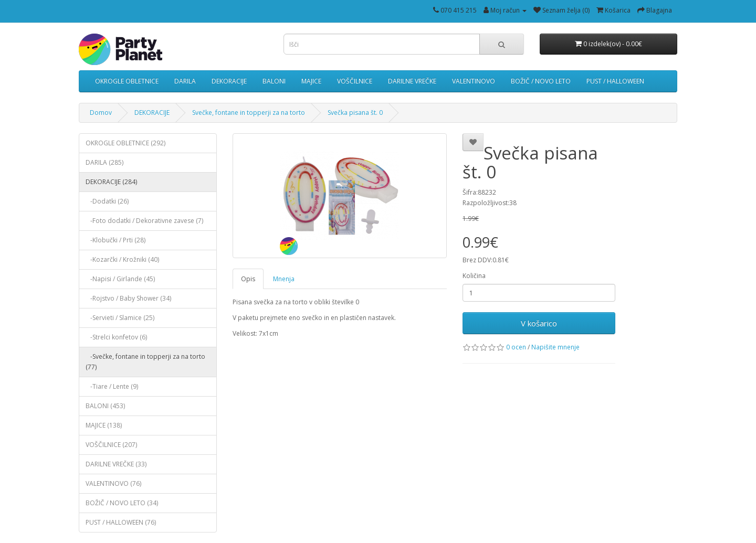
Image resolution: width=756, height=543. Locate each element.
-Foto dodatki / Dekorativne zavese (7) (144, 221)
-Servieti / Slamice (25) (120, 318)
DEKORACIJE (229, 81)
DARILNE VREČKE (412, 81)
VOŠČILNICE (355, 81)
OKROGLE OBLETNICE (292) (125, 143)
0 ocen (516, 347)
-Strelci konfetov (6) (116, 337)
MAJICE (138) (104, 425)
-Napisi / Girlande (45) (120, 279)
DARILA (185, 81)
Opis (248, 279)
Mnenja (284, 279)
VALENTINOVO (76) (113, 483)
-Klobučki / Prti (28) (115, 240)
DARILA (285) (104, 162)
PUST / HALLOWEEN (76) (121, 522)
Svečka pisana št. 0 (355, 113)
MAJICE (311, 81)
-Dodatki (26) (107, 201)
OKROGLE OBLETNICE (127, 81)
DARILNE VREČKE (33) (116, 464)
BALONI (274, 81)
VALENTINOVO (474, 81)
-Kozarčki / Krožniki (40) (122, 259)
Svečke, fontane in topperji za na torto (249, 113)
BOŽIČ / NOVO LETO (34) (122, 503)
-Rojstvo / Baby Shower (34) (128, 298)
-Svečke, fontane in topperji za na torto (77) (145, 362)
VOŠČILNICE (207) (111, 445)
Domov (101, 113)
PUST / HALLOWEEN (615, 81)
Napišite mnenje (555, 347)
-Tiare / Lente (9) (112, 386)
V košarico (539, 323)
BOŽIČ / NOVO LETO (541, 81)
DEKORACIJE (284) (111, 182)
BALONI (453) (105, 406)
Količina (474, 276)
